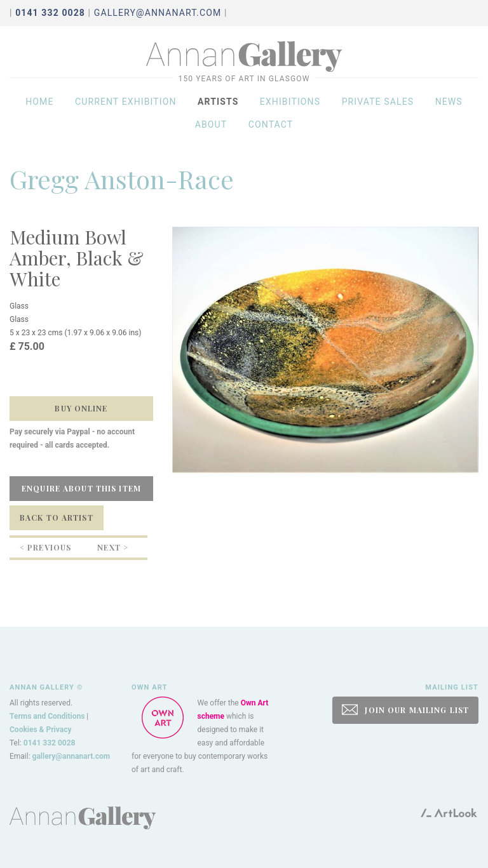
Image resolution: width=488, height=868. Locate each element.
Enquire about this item (81, 488)
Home (39, 109)
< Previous (45, 547)
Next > (113, 547)
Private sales (378, 109)
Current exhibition (126, 109)
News (449, 109)
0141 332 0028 (50, 743)
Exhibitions (290, 109)
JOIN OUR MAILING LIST (405, 710)
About (211, 132)
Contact (271, 132)
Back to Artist (57, 517)
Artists (218, 109)
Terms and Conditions (47, 716)
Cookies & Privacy (41, 730)
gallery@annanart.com (158, 13)
